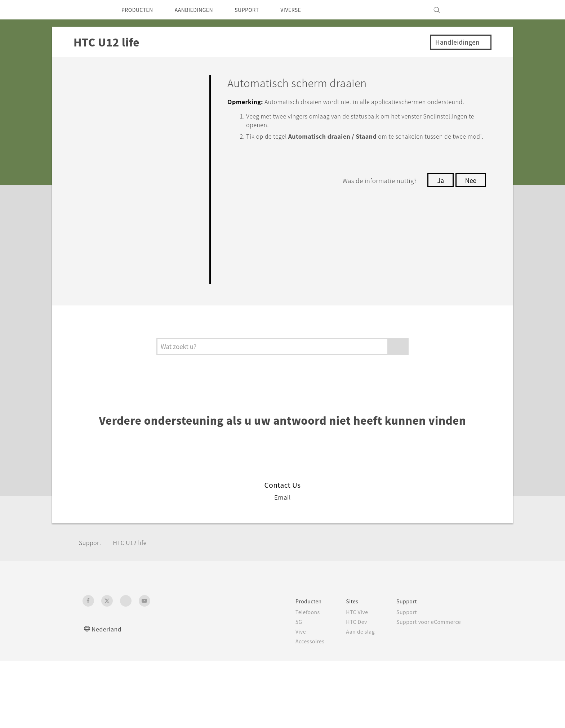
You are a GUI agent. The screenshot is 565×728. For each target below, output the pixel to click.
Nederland (108, 629)
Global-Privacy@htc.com (443, 710)
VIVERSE (308, 10)
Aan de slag (282, 631)
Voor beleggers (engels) (444, 631)
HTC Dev (279, 622)
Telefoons (227, 612)
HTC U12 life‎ (135, 542)
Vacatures (425, 651)
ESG (417, 612)
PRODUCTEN (140, 10)
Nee (470, 197)
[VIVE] (473, 10)
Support (92, 542)
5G (217, 622)
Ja (438, 197)
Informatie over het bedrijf (447, 622)
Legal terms (466, 692)
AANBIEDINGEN (203, 10)
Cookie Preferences (438, 641)
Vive (219, 631)
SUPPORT (261, 10)
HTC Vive (279, 612)
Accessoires (230, 641)
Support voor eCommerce (355, 622)
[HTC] (91, 10)
